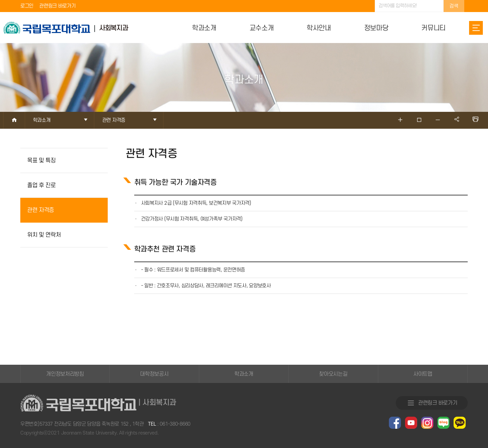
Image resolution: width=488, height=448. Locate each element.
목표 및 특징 (41, 161)
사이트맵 (423, 374)
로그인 (27, 6)
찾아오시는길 (333, 374)
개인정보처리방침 (65, 374)
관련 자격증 (41, 210)
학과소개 (244, 374)
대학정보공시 (154, 374)
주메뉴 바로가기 (0, 0)
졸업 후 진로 (41, 185)
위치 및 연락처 (44, 235)
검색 (454, 6)
